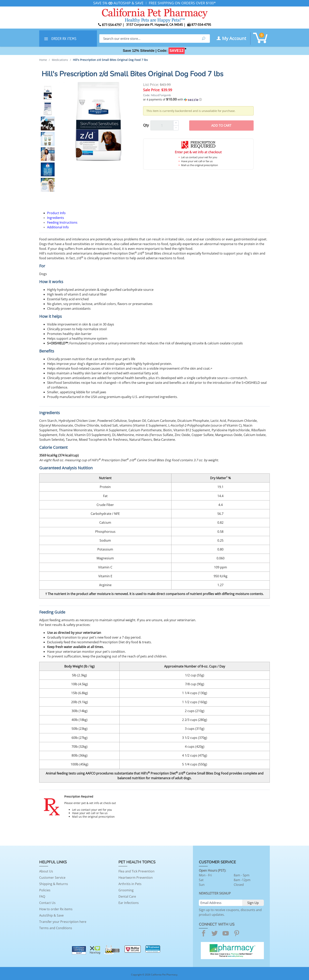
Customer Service (52, 878)
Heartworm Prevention (136, 878)
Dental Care (127, 896)
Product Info (56, 213)
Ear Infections (129, 903)
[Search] (148, 39)
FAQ (42, 896)
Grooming (126, 890)
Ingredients (56, 218)
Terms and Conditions (56, 928)
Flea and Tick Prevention (136, 871)
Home (43, 60)
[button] (198, 99)
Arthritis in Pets (130, 884)
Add (221, 126)
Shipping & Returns (54, 884)
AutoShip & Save (51, 915)
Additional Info (58, 227)
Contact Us (47, 903)
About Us (46, 871)
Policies (45, 890)
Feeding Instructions (62, 222)
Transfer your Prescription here (63, 922)
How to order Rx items (56, 909)
